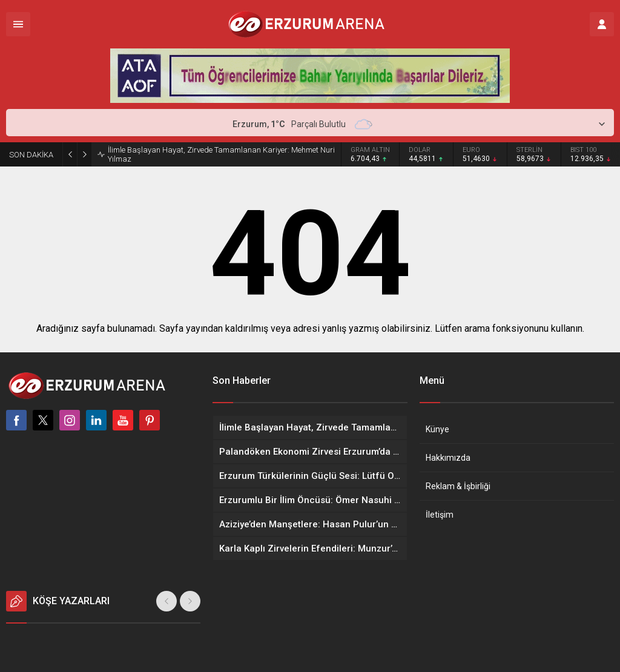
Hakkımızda (448, 458)
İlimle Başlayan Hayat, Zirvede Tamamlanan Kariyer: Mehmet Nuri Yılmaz (221, 154)
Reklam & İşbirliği (458, 486)
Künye (437, 429)
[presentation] (167, 601)
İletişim (440, 515)
